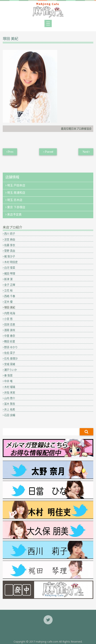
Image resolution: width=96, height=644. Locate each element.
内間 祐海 (10, 313)
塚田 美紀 (10, 307)
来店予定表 (14, 215)
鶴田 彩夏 (10, 341)
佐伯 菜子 (10, 353)
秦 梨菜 (8, 375)
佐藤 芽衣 (10, 245)
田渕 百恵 (10, 324)
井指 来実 (10, 393)
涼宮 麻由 (10, 239)
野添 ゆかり (11, 347)
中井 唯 (8, 381)
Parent (49, 152)
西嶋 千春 (10, 296)
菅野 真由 (10, 251)
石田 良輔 (10, 415)
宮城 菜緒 (10, 364)
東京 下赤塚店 (16, 207)
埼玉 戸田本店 (16, 185)
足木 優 (8, 302)
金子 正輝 (10, 285)
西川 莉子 (10, 234)
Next (85, 152)
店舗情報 (12, 177)
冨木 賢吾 (10, 404)
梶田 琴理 (10, 273)
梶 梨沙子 (10, 256)
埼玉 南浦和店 (16, 193)
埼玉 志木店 (15, 200)
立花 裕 (8, 290)
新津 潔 (8, 279)
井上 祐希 (10, 409)
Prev (11, 152)
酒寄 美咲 (10, 330)
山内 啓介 (10, 398)
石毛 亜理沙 (11, 358)
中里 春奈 (10, 336)
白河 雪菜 (10, 268)
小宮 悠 (8, 319)
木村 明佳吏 (11, 262)
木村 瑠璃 (10, 387)
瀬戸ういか (11, 370)
